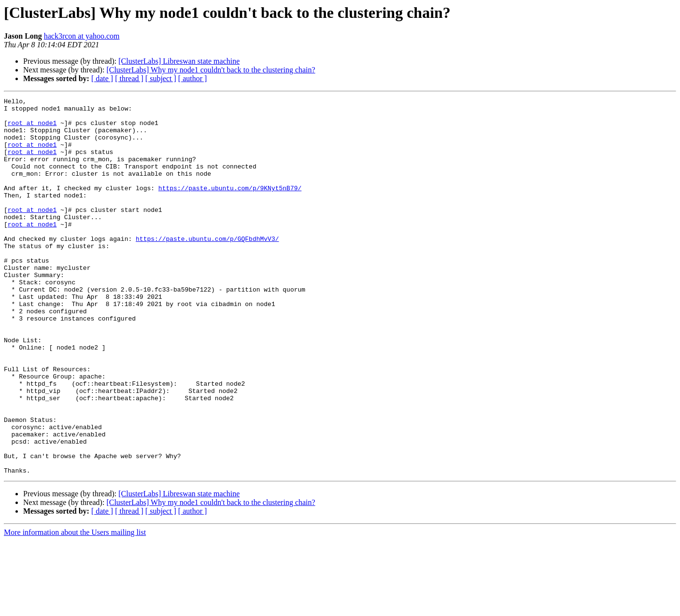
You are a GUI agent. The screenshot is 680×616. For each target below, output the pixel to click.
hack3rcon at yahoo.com (82, 36)
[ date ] (102, 78)
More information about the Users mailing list (75, 608)
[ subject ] (161, 78)
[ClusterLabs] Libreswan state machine (179, 61)
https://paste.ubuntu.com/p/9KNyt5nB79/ (230, 207)
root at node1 (32, 128)
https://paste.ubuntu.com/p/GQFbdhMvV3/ (207, 267)
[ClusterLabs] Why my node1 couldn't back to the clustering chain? (211, 70)
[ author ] (193, 78)
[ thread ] (129, 78)
